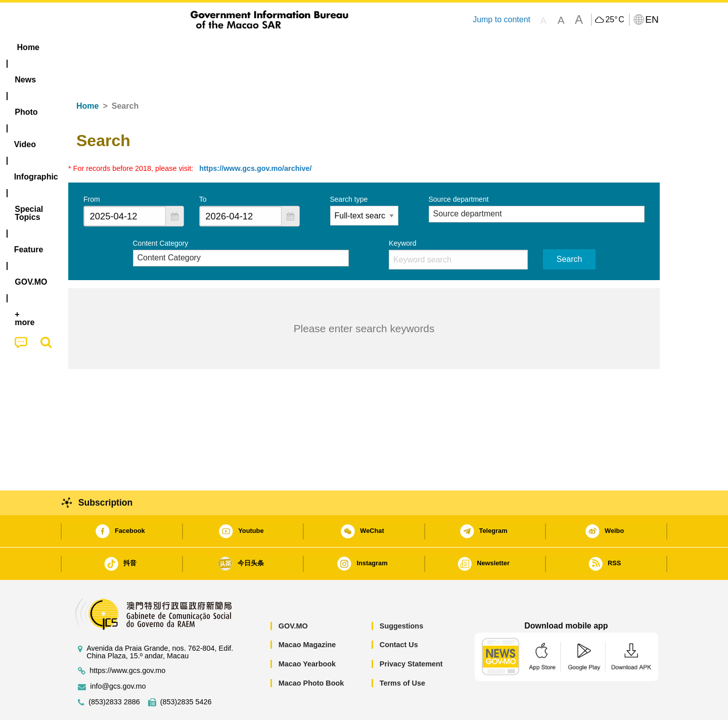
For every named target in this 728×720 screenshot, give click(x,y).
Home (87, 75)
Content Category (161, 212)
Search (570, 228)
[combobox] (125, 185)
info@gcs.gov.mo (118, 656)
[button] (174, 185)
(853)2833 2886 (114, 671)
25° (615, 20)
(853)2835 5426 (186, 671)
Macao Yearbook (307, 633)
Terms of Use (402, 652)
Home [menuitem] (89, 47)
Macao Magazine (307, 614)
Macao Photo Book (311, 652)
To (203, 168)
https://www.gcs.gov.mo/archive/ (255, 138)
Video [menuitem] (219, 47)
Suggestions (401, 595)
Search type (349, 168)
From (92, 168)
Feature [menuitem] (403, 47)
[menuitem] (132, 48)
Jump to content (502, 19)
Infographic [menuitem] (271, 47)
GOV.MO (293, 595)
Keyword (402, 212)
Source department (459, 168)
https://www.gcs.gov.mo (127, 640)
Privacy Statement (411, 633)
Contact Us (399, 614)
